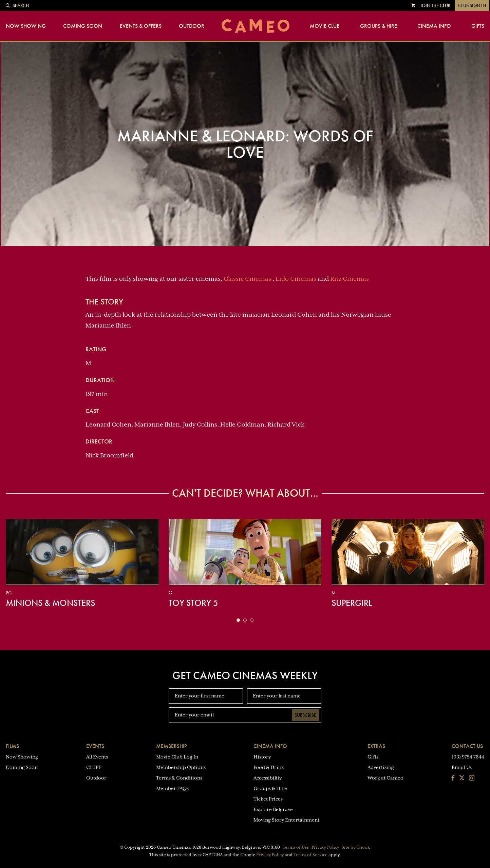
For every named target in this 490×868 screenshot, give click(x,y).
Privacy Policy (325, 847)
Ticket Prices (268, 799)
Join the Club (435, 5)
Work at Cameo (385, 778)
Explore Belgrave (273, 809)
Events (95, 746)
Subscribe (305, 715)
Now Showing (26, 26)
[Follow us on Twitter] (462, 778)
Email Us (462, 767)
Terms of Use (296, 847)
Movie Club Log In (177, 757)
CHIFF (94, 767)
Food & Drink (269, 767)
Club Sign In (472, 5)
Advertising (381, 767)
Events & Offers (141, 26)
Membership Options (181, 767)
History (262, 757)
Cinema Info (434, 26)
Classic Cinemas (247, 279)
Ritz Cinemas (350, 279)
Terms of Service (310, 855)
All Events (97, 757)
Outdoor (192, 26)
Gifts (478, 26)
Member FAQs (172, 788)
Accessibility (268, 778)
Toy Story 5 (193, 603)
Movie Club (325, 26)
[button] (238, 620)
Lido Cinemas (296, 279)
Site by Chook (356, 847)
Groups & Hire (379, 26)
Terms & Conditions (179, 778)
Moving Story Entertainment (286, 820)
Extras (376, 746)
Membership (172, 746)
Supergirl (352, 603)
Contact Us (467, 746)
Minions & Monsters (50, 603)
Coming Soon (83, 26)
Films (12, 746)
